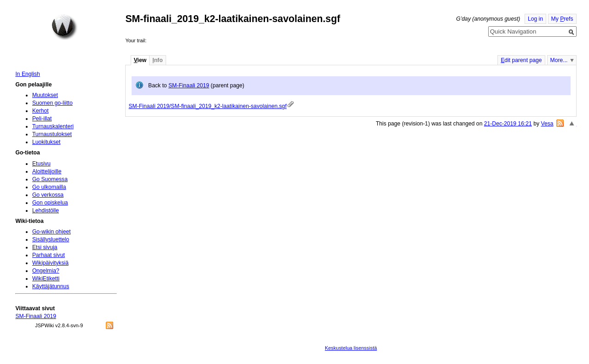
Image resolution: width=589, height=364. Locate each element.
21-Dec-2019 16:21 (508, 124)
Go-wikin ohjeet (52, 232)
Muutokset (45, 95)
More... (559, 60)
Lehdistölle (46, 210)
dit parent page (521, 60)
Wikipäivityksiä (50, 263)
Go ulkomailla (49, 187)
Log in (535, 19)
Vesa (547, 124)
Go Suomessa (50, 179)
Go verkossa (48, 195)
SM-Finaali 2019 (189, 85)
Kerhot (40, 111)
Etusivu (41, 164)
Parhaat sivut (49, 255)
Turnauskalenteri (53, 126)
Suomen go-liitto (52, 103)
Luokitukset (46, 142)
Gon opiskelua (50, 203)
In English (27, 74)
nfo (157, 60)
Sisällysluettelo (51, 239)
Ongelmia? (46, 271)
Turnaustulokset (52, 134)
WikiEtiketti (46, 279)
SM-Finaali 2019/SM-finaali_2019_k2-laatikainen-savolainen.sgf (207, 106)
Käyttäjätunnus (51, 286)
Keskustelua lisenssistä (351, 348)
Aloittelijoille (47, 171)
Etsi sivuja (45, 247)
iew (140, 60)
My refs (562, 19)
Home (64, 27)
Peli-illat (42, 119)
